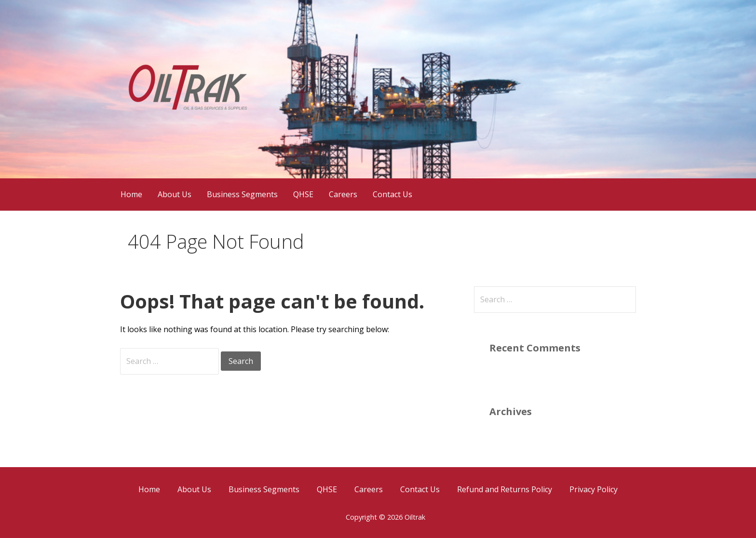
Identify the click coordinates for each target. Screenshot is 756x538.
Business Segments (242, 194)
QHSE (303, 194)
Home (131, 194)
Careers (343, 194)
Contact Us (392, 194)
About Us (175, 194)
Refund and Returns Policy (505, 489)
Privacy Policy (594, 489)
